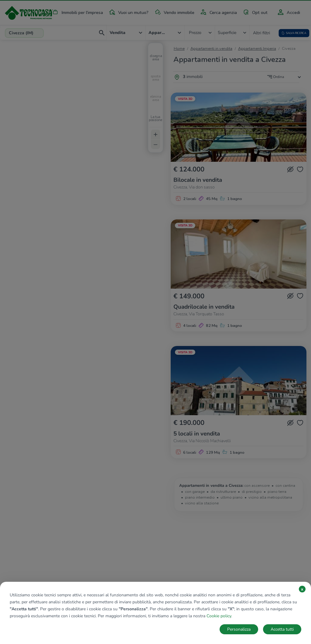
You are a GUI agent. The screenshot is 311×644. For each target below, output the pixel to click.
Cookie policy (219, 616)
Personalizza (239, 629)
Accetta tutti (282, 629)
